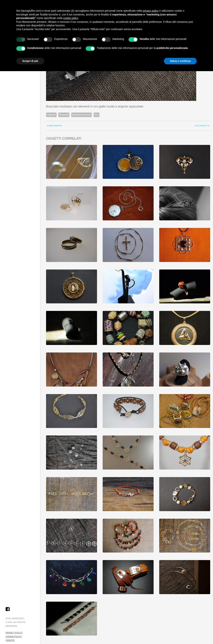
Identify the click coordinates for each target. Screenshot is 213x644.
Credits (10, 640)
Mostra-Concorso (82, 115)
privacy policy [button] (151, 11)
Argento (51, 115)
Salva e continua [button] (180, 61)
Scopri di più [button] (30, 61)
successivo (201, 126)
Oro (97, 115)
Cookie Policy (14, 636)
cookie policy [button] (71, 18)
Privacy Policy (14, 633)
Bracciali (64, 115)
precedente (55, 126)
